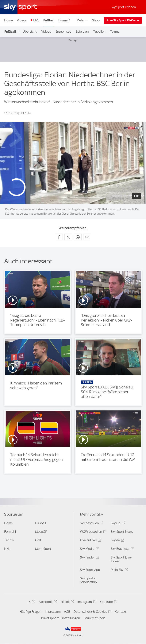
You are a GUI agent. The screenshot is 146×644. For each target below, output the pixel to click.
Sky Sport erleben (123, 7)
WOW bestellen (93, 532)
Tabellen (99, 31)
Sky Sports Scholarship (88, 580)
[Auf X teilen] (68, 237)
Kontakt (121, 612)
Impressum (53, 612)
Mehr (82, 20)
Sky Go (117, 524)
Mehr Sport (43, 549)
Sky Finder (89, 558)
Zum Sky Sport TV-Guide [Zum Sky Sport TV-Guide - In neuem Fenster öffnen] (123, 20)
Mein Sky (119, 570)
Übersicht (30, 31)
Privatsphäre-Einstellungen (61, 618)
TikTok (67, 602)
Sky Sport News (122, 532)
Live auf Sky (90, 541)
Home (8, 20)
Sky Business (122, 549)
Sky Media (89, 549)
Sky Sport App (90, 570)
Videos (22, 20)
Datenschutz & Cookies (92, 612)
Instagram (86, 602)
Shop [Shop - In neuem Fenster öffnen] (96, 20)
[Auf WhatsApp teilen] (78, 237)
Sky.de (117, 541)
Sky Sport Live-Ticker (121, 559)
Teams (115, 31)
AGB (67, 612)
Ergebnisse (63, 31)
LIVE (36, 20)
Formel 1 (64, 20)
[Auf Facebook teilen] (59, 237)
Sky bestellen (91, 524)
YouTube (108, 602)
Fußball (49, 20)
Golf (38, 540)
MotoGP (41, 532)
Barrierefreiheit (94, 618)
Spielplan (82, 31)
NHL (7, 549)
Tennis (9, 540)
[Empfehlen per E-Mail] (87, 237)
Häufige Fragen (31, 612)
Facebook (47, 602)
